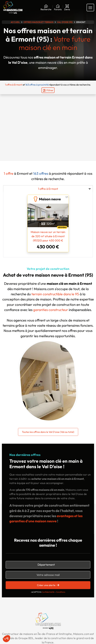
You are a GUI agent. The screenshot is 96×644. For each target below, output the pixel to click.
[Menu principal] (90, 8)
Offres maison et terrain (38, 22)
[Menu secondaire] (48, 90)
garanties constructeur (51, 310)
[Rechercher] (46, 8)
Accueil (15, 22)
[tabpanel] (48, 223)
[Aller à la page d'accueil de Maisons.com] (13, 8)
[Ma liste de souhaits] (58, 8)
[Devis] (67, 8)
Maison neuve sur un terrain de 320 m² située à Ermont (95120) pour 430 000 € (48, 236)
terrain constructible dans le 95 (55, 294)
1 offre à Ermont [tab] (48, 189)
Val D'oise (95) (65, 22)
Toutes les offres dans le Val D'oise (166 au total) (48, 432)
